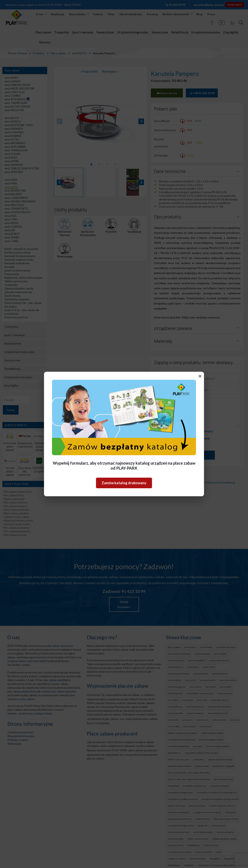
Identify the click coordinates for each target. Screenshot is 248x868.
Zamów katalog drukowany (124, 483)
